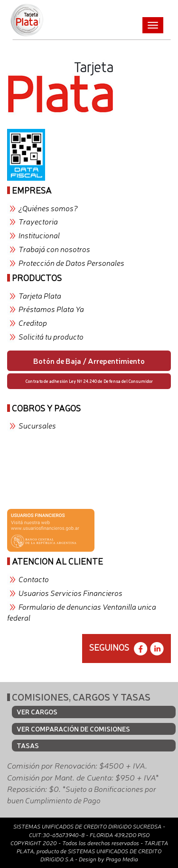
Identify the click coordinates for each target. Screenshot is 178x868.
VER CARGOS (37, 712)
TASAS (28, 745)
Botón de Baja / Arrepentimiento (89, 361)
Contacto (34, 579)
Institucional (39, 235)
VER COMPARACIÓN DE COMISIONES (73, 729)
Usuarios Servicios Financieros (70, 593)
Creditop (33, 322)
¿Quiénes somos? (48, 208)
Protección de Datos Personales (71, 263)
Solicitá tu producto (51, 336)
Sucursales (37, 425)
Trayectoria (38, 221)
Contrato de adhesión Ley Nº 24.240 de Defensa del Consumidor (89, 381)
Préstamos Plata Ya (51, 309)
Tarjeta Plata (40, 295)
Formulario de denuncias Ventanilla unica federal (82, 612)
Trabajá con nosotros (54, 249)
